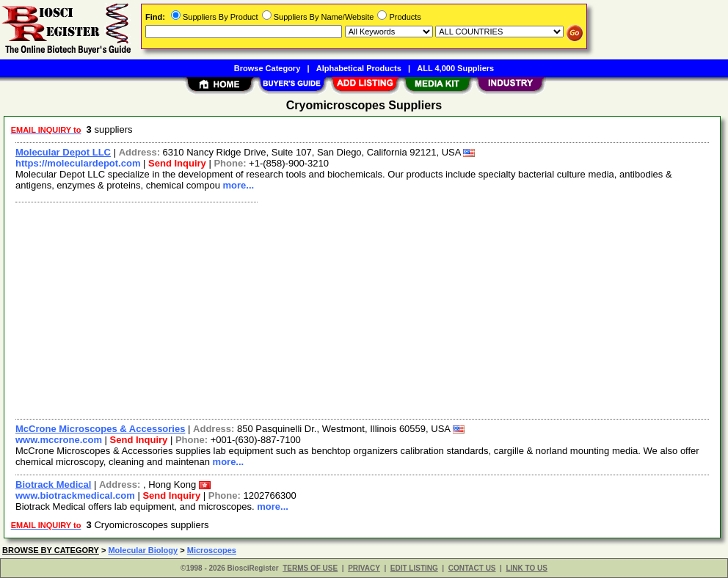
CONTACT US (472, 568)
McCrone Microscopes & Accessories (100, 429)
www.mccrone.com (59, 440)
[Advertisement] (363, 309)
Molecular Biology (143, 550)
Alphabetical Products (359, 68)
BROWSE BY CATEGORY (51, 550)
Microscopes (212, 550)
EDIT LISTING (414, 568)
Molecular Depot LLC (63, 152)
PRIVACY (364, 568)
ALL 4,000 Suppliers (455, 68)
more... (239, 185)
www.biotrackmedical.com (75, 495)
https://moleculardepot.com (78, 163)
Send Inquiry (177, 163)
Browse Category (267, 68)
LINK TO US (526, 568)
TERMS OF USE (310, 568)
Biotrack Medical (53, 484)
